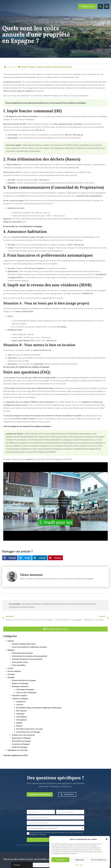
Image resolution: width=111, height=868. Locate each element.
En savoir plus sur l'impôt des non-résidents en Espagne (26, 367)
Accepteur (60, 860)
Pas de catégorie (14, 682)
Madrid (19, 734)
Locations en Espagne (21, 755)
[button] (107, 839)
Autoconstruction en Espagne (28, 743)
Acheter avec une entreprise (23, 746)
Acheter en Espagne (44, 67)
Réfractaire (80, 860)
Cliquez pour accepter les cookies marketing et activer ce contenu (56, 501)
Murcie (19, 737)
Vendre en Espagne (20, 758)
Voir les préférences (99, 860)
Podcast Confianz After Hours (24, 655)
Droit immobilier (19, 676)
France (10, 679)
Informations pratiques (63, 67)
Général (11, 652)
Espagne (11, 688)
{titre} (77, 865)
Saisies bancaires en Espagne (24, 691)
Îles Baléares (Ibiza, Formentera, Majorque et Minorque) (39, 719)
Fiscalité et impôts (28, 67)
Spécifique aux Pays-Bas (18, 761)
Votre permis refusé (20, 673)
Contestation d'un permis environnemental (29, 667)
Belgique (11, 661)
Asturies (20, 716)
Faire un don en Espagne (26, 704)
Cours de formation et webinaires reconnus (29, 658)
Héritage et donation (20, 697)
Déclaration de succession (22, 664)
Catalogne (20, 725)
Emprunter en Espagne (21, 749)
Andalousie (21, 713)
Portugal (11, 685)
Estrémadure (22, 731)
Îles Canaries (21, 722)
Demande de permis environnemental (27, 670)
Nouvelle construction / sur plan (30, 740)
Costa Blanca (22, 728)
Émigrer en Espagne (20, 694)
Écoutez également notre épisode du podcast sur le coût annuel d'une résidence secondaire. (46, 103)
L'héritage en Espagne (25, 701)
